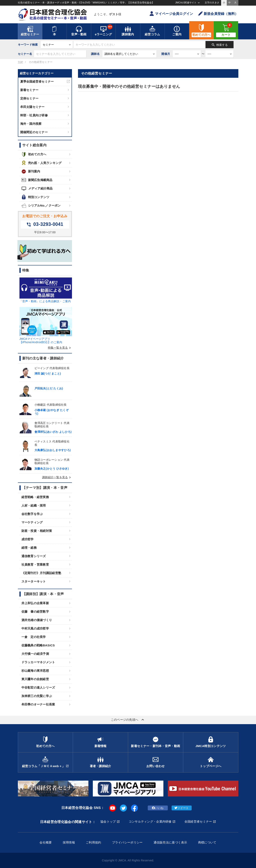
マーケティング (32, 522)
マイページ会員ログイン (171, 14)
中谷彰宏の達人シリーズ (38, 687)
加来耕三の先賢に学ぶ (37, 696)
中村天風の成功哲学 (35, 628)
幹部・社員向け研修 (34, 115)
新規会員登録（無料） (218, 14)
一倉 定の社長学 (34, 637)
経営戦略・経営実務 (35, 497)
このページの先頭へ (128, 720)
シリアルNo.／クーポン (41, 206)
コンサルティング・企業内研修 (150, 821)
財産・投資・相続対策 (37, 531)
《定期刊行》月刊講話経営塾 (41, 573)
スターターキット (34, 581)
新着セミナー (29, 90)
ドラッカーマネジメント (38, 662)
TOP (20, 62)
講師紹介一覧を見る (57, 477)
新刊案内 (31, 171)
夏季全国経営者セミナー (37, 81)
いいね (158, 808)
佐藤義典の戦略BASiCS (38, 645)
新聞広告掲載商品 (37, 180)
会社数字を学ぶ (32, 514)
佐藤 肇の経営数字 (35, 612)
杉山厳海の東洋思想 (35, 671)
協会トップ (108, 821)
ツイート (182, 808)
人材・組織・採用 (34, 505)
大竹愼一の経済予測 (35, 654)
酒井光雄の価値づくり (37, 620)
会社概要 (46, 842)
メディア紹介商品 (37, 188)
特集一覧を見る (60, 348)
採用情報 (69, 842)
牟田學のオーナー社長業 (38, 704)
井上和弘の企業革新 (35, 603)
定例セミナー (29, 98)
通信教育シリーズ (34, 556)
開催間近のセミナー (34, 132)
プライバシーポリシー (127, 842)
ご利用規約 (93, 842)
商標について (207, 842)
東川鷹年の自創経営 (35, 679)
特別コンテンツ (35, 197)
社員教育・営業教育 (35, 565)
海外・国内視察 (31, 124)
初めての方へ (34, 154)
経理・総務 (29, 548)
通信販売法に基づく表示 (170, 842)
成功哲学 (28, 539)
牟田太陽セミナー (32, 107)
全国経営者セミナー (198, 821)
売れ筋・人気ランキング (42, 163)
